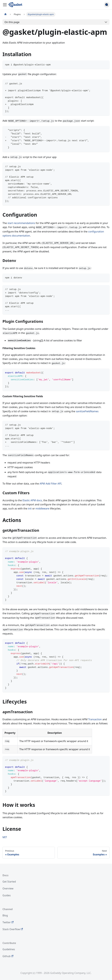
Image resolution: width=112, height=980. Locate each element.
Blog (5, 915)
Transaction (95, 719)
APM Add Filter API (50, 484)
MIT (5, 837)
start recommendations (21, 223)
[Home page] (5, 14)
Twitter (8, 922)
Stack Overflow (13, 929)
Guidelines (9, 949)
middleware (42, 508)
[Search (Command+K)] (107, 5)
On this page (12, 22)
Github (8, 956)
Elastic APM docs (32, 500)
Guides (7, 895)
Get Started (9, 882)
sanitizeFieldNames (87, 411)
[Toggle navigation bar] (5, 5)
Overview (8, 888)
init (30, 508)
